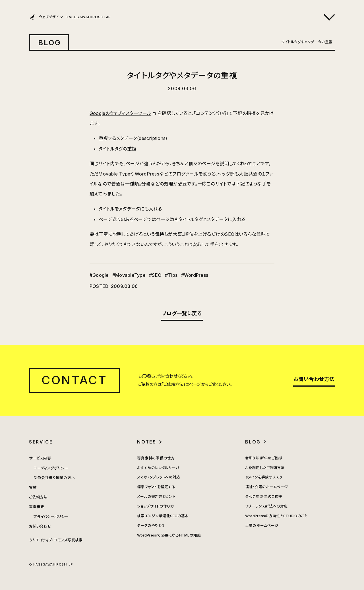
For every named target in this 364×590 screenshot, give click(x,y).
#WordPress (195, 275)
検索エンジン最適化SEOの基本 (163, 516)
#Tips (171, 275)
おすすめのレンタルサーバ (158, 468)
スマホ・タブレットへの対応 (159, 477)
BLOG (50, 43)
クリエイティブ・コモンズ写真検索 (56, 540)
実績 (33, 487)
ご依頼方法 (173, 384)
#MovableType (129, 275)
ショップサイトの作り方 (156, 506)
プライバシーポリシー (51, 517)
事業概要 (37, 507)
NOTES (147, 442)
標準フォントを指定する (156, 487)
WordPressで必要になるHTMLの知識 (169, 535)
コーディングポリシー (51, 468)
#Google (99, 275)
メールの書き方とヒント (156, 497)
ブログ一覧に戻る (182, 313)
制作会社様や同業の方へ (54, 478)
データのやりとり (151, 526)
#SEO (155, 275)
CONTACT (74, 380)
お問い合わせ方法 (314, 379)
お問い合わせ (40, 526)
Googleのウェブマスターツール (120, 113)
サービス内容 (40, 458)
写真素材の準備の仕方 (156, 458)
